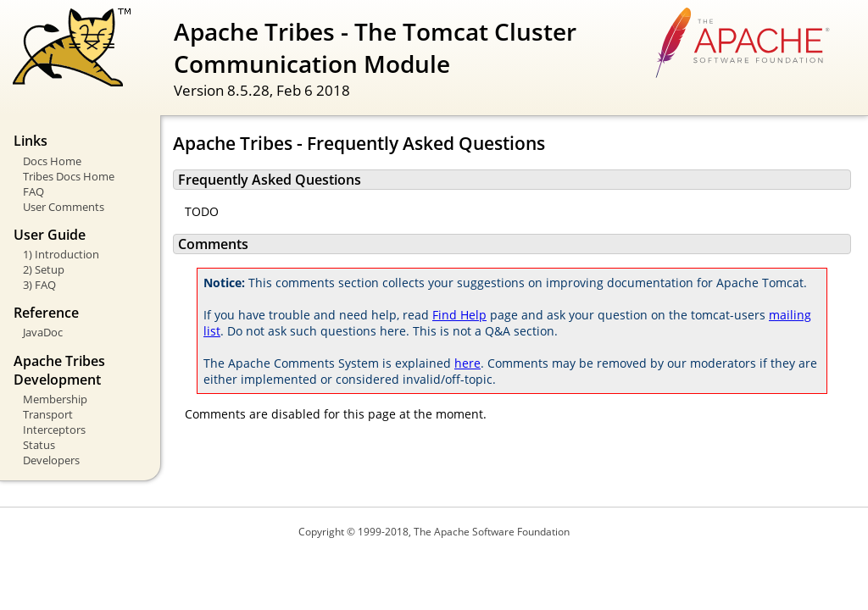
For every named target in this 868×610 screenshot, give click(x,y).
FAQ (33, 191)
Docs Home (52, 161)
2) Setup (44, 269)
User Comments (64, 207)
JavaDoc (43, 332)
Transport (48, 414)
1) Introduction (61, 254)
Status (39, 445)
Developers (51, 460)
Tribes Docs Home (69, 176)
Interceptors (54, 430)
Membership (55, 399)
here (467, 363)
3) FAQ (39, 285)
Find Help (459, 315)
